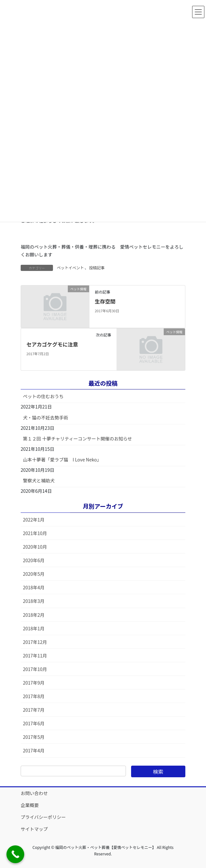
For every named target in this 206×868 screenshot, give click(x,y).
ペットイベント (70, 268)
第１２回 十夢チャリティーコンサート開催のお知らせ (77, 439)
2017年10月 (35, 669)
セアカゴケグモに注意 (52, 344)
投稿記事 (97, 268)
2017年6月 (34, 723)
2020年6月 (34, 560)
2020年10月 (35, 547)
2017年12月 (35, 642)
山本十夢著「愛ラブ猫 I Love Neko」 (62, 460)
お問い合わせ (34, 793)
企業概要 (30, 805)
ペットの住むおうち (43, 396)
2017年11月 (35, 656)
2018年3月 (34, 601)
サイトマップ (34, 829)
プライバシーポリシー (43, 817)
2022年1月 (34, 520)
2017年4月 (34, 750)
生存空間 (105, 301)
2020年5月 (34, 574)
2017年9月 (34, 683)
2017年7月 (34, 710)
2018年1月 (34, 628)
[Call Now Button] (15, 854)
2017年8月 (34, 696)
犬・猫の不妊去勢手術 (46, 418)
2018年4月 (34, 587)
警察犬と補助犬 (39, 480)
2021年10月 (35, 533)
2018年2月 (34, 615)
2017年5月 (34, 737)
